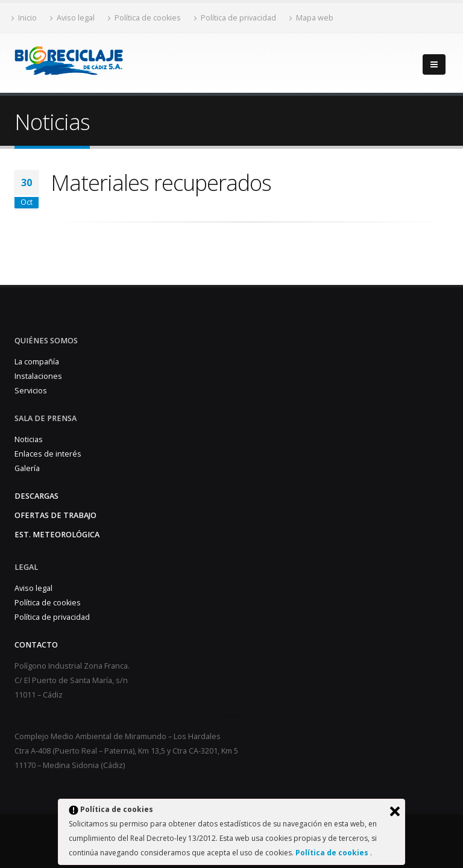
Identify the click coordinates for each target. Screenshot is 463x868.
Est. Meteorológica (57, 535)
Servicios (31, 391)
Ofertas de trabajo (55, 515)
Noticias (29, 439)
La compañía (37, 362)
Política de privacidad (235, 18)
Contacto (36, 645)
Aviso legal (72, 18)
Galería (27, 468)
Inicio (24, 18)
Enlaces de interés (48, 454)
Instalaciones (38, 376)
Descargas (36, 496)
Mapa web (311, 18)
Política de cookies (333, 853)
